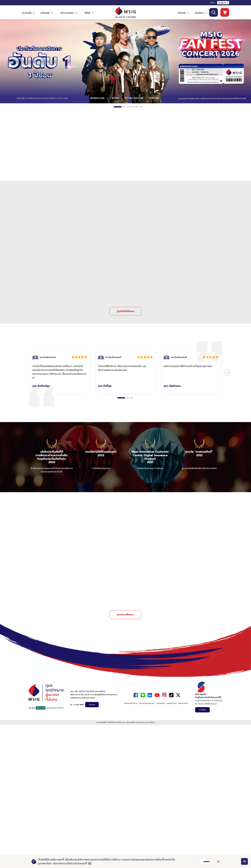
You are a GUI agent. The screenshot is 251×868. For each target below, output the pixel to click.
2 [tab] (124, 107)
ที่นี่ (90, 864)
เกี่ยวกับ (183, 13)
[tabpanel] (125, 61)
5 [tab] (137, 107)
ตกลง (207, 862)
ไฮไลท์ (89, 13)
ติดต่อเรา (201, 13)
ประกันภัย (28, 13)
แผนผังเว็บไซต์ (171, 699)
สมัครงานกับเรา (183, 699)
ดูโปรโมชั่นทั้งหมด (126, 309)
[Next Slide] (227, 370)
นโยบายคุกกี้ (161, 699)
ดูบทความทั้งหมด (125, 611)
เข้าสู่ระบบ (223, 3)
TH (212, 3)
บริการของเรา (69, 13)
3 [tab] (128, 107)
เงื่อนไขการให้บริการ (130, 699)
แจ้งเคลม (47, 13)
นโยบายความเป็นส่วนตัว (147, 699)
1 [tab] (118, 107)
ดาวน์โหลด (202, 706)
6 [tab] (141, 107)
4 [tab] (132, 107)
